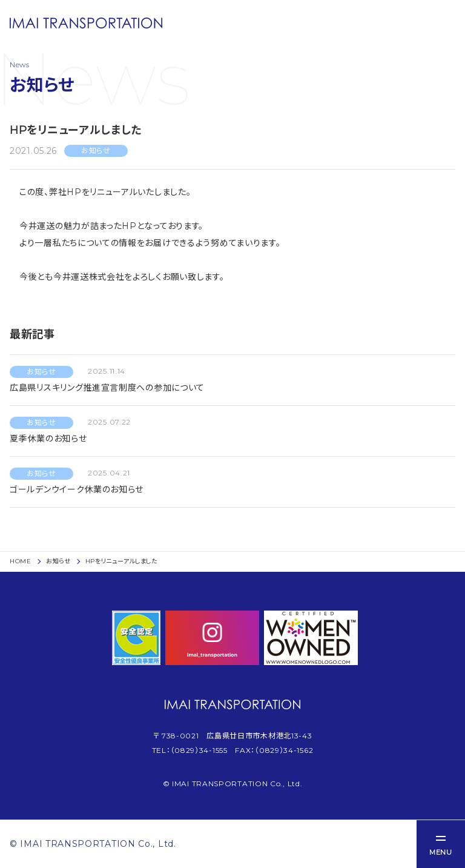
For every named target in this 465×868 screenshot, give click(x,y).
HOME (21, 561)
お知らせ (58, 561)
